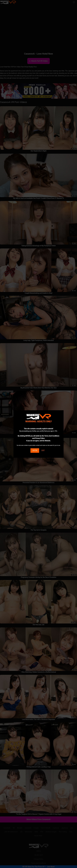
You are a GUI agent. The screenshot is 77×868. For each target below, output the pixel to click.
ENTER (35, 450)
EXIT (43, 450)
